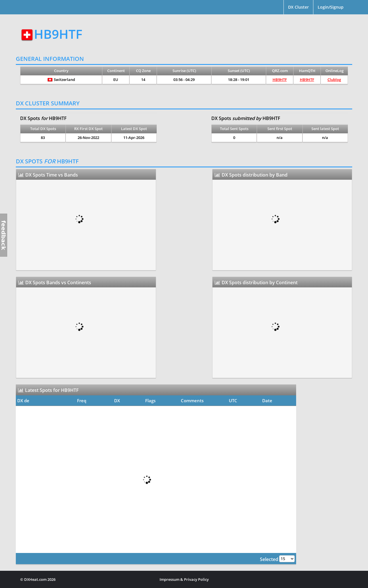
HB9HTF (280, 80)
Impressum (169, 579)
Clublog (334, 80)
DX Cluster (298, 7)
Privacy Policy (196, 579)
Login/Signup (331, 7)
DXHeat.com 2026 (40, 579)
